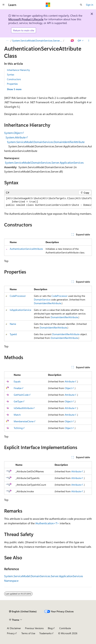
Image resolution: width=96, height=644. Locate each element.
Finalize (18, 388)
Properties (12, 84)
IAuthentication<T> (47, 523)
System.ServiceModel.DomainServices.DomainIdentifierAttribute (46, 142)
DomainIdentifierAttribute (48, 303)
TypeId (13, 334)
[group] (48, 202)
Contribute (65, 628)
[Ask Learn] (72, 41)
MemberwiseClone (24, 421)
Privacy (11, 633)
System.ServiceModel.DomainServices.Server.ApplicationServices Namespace (37, 41)
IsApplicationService (20, 310)
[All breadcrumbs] (7, 41)
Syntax (11, 74)
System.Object (13, 133)
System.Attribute (16, 137)
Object (68, 388)
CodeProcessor (18, 296)
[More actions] (89, 41)
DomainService (42, 300)
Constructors (14, 79)
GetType (18, 401)
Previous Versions (34, 628)
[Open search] (81, 5)
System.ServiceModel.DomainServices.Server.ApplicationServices (44, 162)
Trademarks (45, 633)
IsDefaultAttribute (23, 408)
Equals (17, 381)
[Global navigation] (3, 5)
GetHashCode (21, 395)
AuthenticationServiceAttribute (26, 249)
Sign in (90, 5)
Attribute (69, 381)
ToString (18, 428)
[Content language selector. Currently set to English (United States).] (23, 611)
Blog (50, 628)
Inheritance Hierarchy (18, 70)
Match (17, 415)
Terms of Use (28, 633)
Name (13, 324)
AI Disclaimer (14, 628)
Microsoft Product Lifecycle (26, 19)
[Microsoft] (48, 5)
